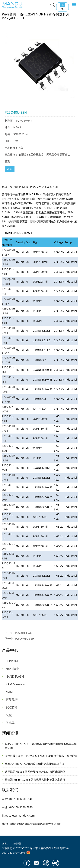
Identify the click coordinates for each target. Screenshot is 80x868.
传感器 (10, 723)
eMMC (10, 692)
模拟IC (10, 715)
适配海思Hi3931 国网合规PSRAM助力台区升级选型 (35, 772)
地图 (23, 853)
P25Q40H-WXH (24, 633)
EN (62, 9)
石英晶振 (12, 700)
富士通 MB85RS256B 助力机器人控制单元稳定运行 (35, 780)
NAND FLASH (15, 676)
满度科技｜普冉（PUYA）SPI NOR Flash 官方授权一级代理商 (41, 756)
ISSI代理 (16, 843)
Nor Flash (12, 669)
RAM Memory (15, 684)
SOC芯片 (12, 707)
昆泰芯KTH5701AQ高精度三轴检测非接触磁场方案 (35, 764)
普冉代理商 (37, 221)
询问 (10, 169)
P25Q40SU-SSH (25, 639)
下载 (15, 141)
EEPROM (12, 661)
